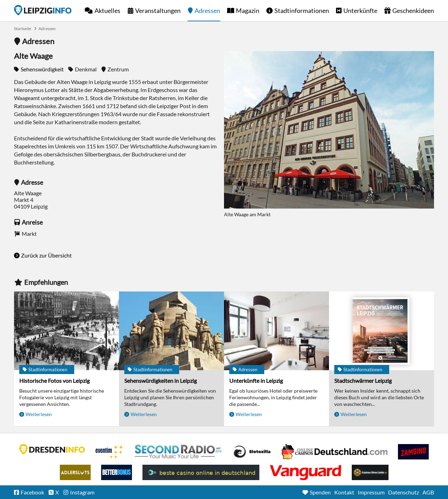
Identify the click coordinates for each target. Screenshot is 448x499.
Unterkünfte (360, 10)
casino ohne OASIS (306, 472)
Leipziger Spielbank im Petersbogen (335, 452)
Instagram (82, 492)
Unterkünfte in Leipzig (256, 381)
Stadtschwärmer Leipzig (363, 381)
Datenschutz (404, 492)
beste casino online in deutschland (201, 472)
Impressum (371, 492)
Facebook (32, 492)
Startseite (43, 10)
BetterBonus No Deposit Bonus (117, 472)
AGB (428, 492)
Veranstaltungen (158, 10)
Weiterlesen (39, 414)
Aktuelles (107, 10)
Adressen (207, 10)
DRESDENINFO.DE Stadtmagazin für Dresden (52, 449)
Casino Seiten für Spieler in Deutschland (252, 452)
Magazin (248, 10)
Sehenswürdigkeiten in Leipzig (160, 381)
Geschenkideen (413, 10)
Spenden (320, 492)
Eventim (110, 452)
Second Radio (178, 452)
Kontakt (344, 492)
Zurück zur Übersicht (46, 255)
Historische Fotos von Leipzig (54, 381)
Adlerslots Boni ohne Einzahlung (75, 472)
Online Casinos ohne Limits (370, 472)
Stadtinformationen (302, 10)
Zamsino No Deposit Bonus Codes (413, 452)
